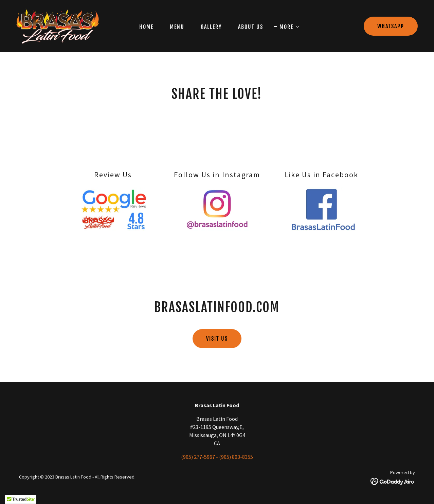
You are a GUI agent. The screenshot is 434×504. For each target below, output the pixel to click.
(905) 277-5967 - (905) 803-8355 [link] (217, 457)
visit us (217, 339)
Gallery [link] (211, 27)
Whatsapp (391, 26)
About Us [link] (251, 27)
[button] (287, 27)
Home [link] (146, 27)
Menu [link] (177, 27)
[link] (58, 25)
